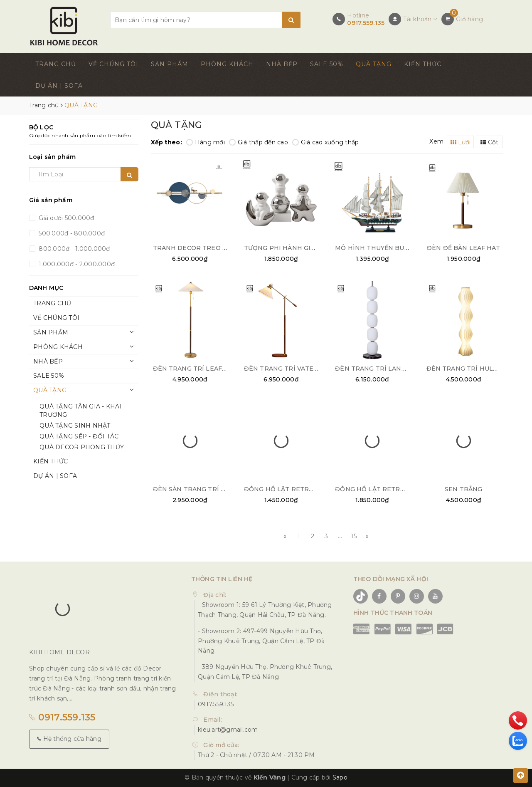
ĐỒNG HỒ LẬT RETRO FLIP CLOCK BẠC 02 (311, 489)
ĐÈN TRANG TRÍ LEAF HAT (195, 369)
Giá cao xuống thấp (326, 142)
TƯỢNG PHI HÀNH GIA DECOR (292, 248)
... (340, 536)
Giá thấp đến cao (259, 142)
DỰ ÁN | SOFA (59, 86)
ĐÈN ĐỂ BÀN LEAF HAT (464, 248)
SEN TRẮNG (463, 489)
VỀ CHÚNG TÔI (113, 64)
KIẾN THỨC (423, 64)
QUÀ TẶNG (374, 64)
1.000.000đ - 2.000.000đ (76, 264)
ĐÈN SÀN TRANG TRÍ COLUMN (201, 489)
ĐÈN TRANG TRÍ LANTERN (377, 369)
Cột (489, 142)
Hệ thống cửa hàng (69, 739)
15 (354, 536)
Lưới (461, 142)
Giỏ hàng (469, 19)
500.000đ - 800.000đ (71, 233)
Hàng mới (206, 142)
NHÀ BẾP (282, 64)
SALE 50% (327, 64)
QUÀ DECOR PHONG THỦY (82, 447)
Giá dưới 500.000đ (66, 218)
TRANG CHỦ (56, 64)
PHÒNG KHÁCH (227, 64)
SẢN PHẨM (170, 64)
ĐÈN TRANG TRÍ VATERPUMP (291, 369)
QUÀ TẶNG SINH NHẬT (75, 426)
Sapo (340, 777)
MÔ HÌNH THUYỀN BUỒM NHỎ (383, 248)
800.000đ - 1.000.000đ (74, 249)
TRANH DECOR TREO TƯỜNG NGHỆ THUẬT (222, 248)
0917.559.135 (366, 23)
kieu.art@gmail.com (228, 730)
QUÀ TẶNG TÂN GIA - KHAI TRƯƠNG (81, 411)
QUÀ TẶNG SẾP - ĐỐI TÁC (79, 436)
